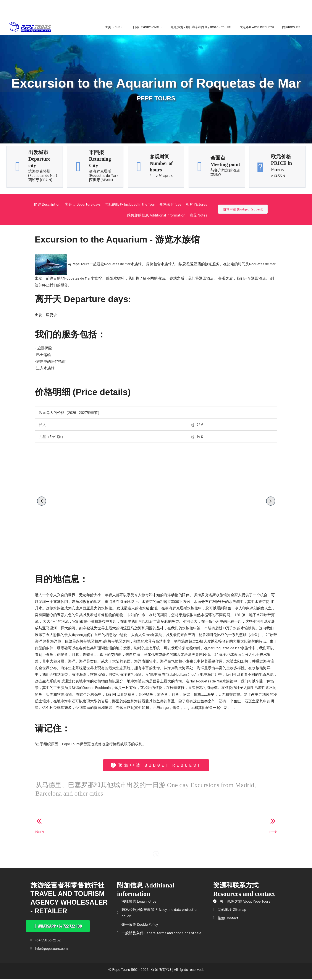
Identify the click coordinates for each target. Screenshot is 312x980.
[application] (160, 27)
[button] (42, 501)
